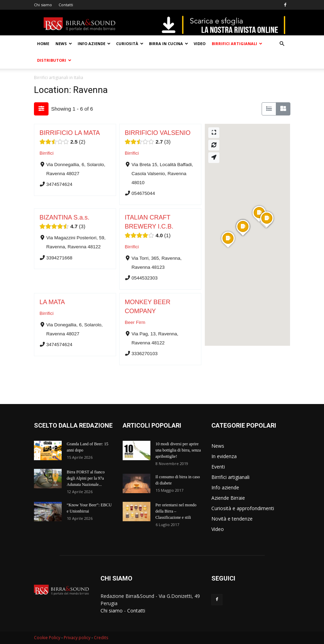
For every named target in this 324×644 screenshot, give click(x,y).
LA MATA (52, 302)
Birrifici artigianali (237, 44)
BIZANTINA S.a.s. (64, 217)
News (64, 44)
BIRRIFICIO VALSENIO (158, 133)
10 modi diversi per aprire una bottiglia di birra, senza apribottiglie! (178, 450)
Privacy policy (77, 638)
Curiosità (130, 44)
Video (200, 44)
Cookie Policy (47, 638)
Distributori (54, 60)
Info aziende (94, 44)
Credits (101, 638)
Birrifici (47, 153)
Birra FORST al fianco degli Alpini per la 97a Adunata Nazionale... (86, 478)
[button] (282, 44)
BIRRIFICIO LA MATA (70, 133)
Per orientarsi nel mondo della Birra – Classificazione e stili (176, 511)
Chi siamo (43, 5)
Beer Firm (135, 322)
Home (43, 44)
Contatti (66, 5)
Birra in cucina (169, 44)
